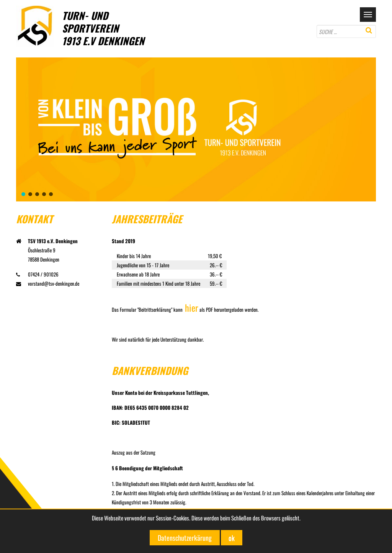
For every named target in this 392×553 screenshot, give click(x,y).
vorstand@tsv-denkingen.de (48, 283)
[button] (23, 194)
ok (232, 538)
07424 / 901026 (37, 274)
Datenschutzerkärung (185, 538)
